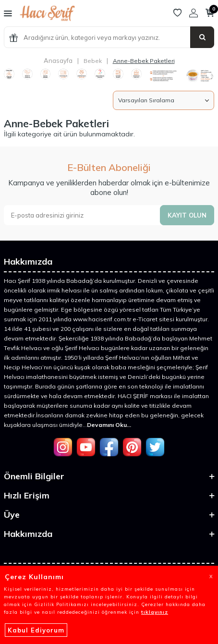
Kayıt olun (187, 215)
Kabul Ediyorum (36, 630)
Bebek (93, 61)
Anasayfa (58, 61)
